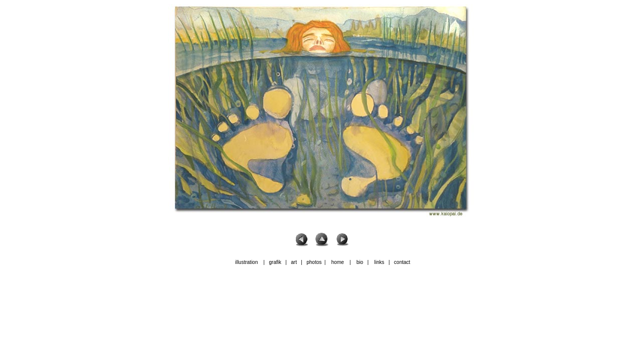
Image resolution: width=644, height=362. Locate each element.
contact (402, 262)
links (379, 262)
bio (359, 262)
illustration (246, 262)
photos (314, 262)
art (293, 262)
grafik (275, 262)
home (338, 262)
